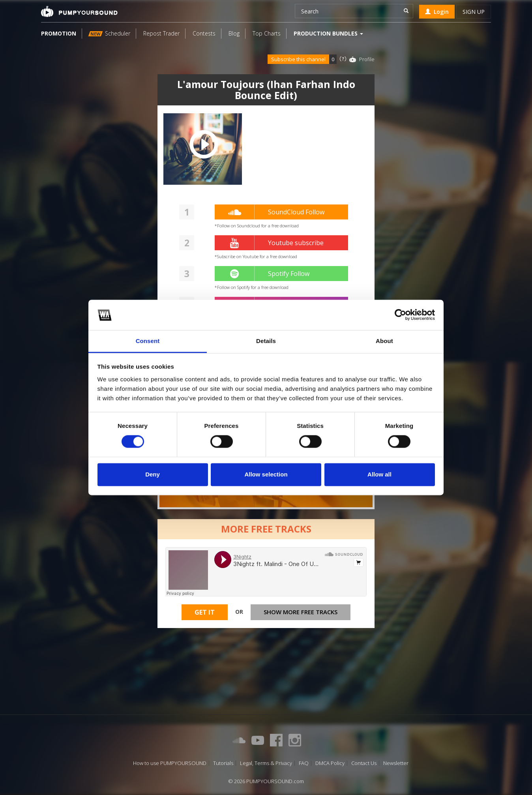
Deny (153, 474)
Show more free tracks (301, 614)
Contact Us (364, 763)
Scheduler (109, 33)
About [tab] (384, 341)
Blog (234, 33)
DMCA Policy (330, 763)
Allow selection (266, 474)
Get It (205, 614)
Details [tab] (266, 341)
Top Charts (267, 33)
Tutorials (223, 763)
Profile (367, 59)
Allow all (379, 474)
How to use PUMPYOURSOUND (170, 763)
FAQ (304, 763)
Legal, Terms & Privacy (266, 763)
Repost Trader (161, 33)
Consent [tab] (148, 341)
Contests (204, 33)
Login (437, 12)
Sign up (474, 12)
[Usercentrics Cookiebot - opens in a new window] (400, 315)
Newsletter (396, 763)
